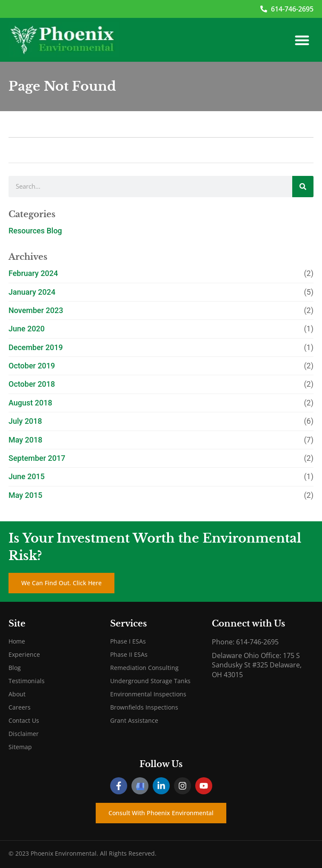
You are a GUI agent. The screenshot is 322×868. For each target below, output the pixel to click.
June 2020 (27, 329)
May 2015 (26, 495)
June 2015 (27, 476)
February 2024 (33, 273)
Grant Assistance (134, 720)
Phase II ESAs (129, 654)
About (17, 694)
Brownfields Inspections (144, 707)
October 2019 (32, 366)
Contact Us (24, 720)
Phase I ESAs (128, 641)
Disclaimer (24, 734)
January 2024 (32, 292)
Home (17, 641)
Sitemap (20, 747)
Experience (24, 654)
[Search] (303, 187)
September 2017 (37, 458)
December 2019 (36, 347)
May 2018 (26, 440)
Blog (15, 668)
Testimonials (27, 681)
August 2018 (30, 403)
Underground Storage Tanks (150, 681)
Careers (20, 707)
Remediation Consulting (144, 668)
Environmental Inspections (148, 694)
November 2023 (36, 310)
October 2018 (32, 384)
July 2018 (25, 421)
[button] (302, 40)
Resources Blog (35, 231)
